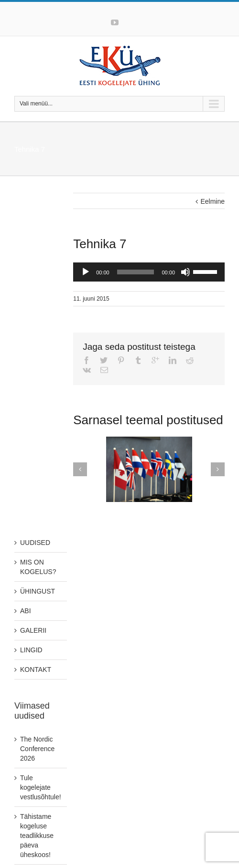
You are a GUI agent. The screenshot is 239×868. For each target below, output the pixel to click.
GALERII (33, 630)
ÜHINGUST (38, 591)
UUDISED (35, 543)
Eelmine (212, 201)
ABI (26, 611)
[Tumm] (185, 272)
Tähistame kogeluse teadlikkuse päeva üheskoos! (37, 836)
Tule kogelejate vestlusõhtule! (41, 787)
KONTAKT (36, 669)
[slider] (136, 272)
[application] (149, 272)
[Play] (86, 272)
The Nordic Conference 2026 (37, 749)
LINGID (31, 650)
